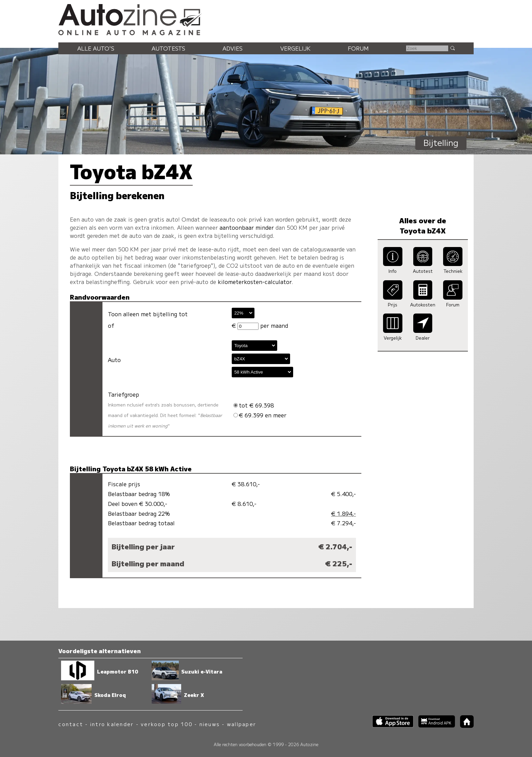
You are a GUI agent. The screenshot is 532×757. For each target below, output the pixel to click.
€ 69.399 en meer (260, 415)
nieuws (210, 724)
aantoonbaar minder (247, 227)
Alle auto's (96, 48)
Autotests (168, 48)
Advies (233, 48)
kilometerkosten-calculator (255, 282)
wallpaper (242, 724)
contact (71, 724)
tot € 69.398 (254, 405)
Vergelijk (295, 48)
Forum (358, 48)
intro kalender (112, 724)
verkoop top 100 (167, 724)
